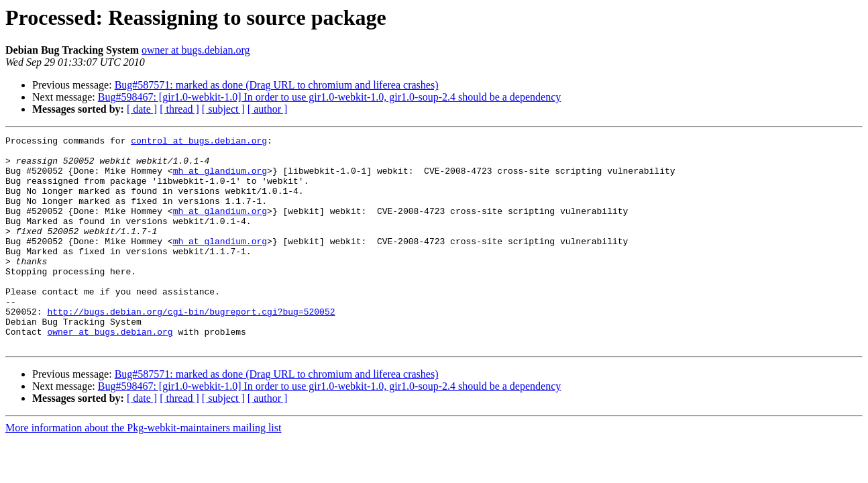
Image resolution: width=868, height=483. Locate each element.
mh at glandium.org (220, 178)
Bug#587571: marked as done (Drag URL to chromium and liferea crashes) (277, 85)
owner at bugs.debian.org (196, 50)
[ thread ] (179, 109)
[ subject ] (223, 109)
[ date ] (142, 109)
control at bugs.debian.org (199, 142)
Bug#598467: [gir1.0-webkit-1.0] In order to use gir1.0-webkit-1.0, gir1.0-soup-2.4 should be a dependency (330, 97)
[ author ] (268, 109)
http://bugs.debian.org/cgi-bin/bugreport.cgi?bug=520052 (191, 347)
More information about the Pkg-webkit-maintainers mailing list (143, 470)
